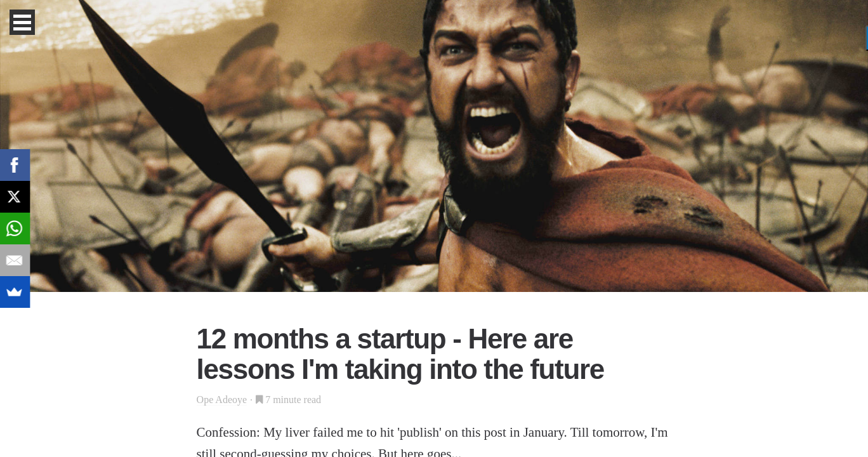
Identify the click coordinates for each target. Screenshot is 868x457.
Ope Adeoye (222, 400)
